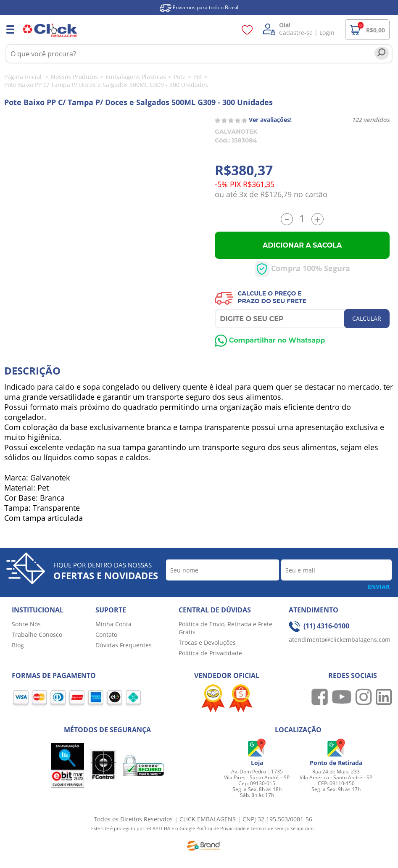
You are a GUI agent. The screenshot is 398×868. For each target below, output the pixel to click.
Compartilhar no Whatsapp (270, 340)
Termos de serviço (271, 828)
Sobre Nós (26, 624)
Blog (18, 645)
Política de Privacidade (210, 653)
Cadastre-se (296, 33)
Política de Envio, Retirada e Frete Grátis (225, 628)
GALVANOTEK (236, 132)
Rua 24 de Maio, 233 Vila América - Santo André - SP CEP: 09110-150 (336, 777)
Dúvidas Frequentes (124, 645)
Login (327, 33)
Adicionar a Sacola (302, 245)
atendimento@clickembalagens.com (340, 640)
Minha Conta (113, 624)
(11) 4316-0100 (319, 626)
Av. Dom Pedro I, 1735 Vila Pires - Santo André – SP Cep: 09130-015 (257, 777)
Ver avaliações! (270, 120)
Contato (106, 635)
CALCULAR (367, 318)
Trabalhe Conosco (37, 635)
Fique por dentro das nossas (106, 571)
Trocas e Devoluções (207, 642)
